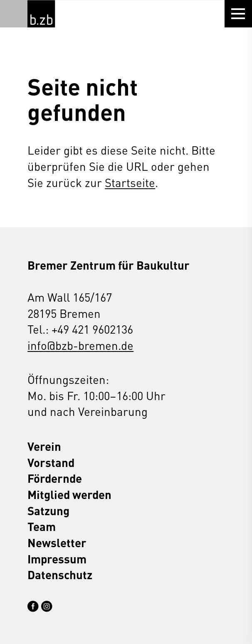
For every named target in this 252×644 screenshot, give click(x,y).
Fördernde (55, 478)
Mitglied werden (69, 494)
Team (42, 526)
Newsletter (57, 542)
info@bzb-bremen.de (80, 345)
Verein (44, 446)
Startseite (130, 182)
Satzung (48, 510)
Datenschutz (60, 574)
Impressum (57, 559)
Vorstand (51, 462)
